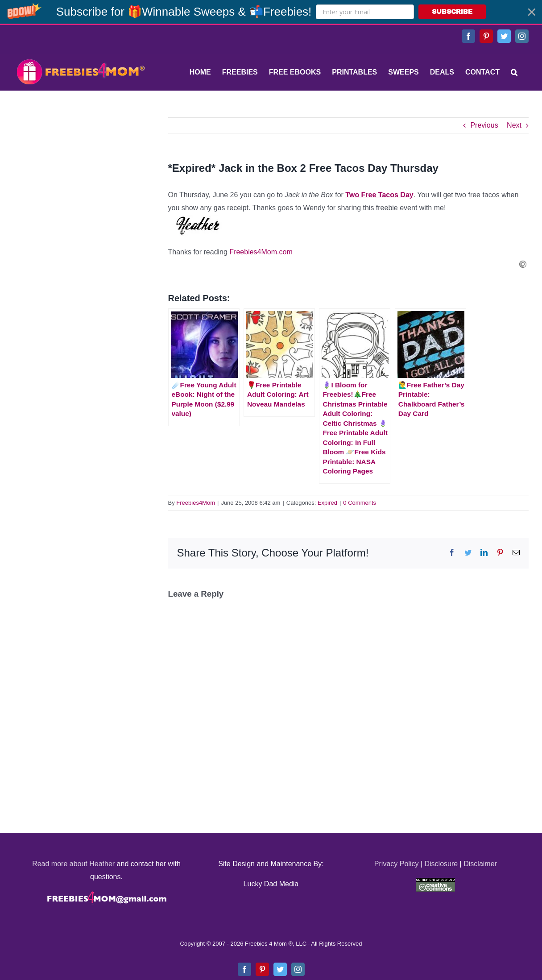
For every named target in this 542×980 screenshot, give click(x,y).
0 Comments (360, 503)
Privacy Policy (397, 864)
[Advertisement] (80, 173)
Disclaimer (480, 864)
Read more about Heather (73, 864)
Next (514, 125)
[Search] (514, 72)
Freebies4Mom (196, 503)
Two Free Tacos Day (379, 195)
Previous (484, 125)
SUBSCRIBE (452, 12)
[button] (271, 12)
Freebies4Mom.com (261, 252)
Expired (327, 503)
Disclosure (441, 864)
